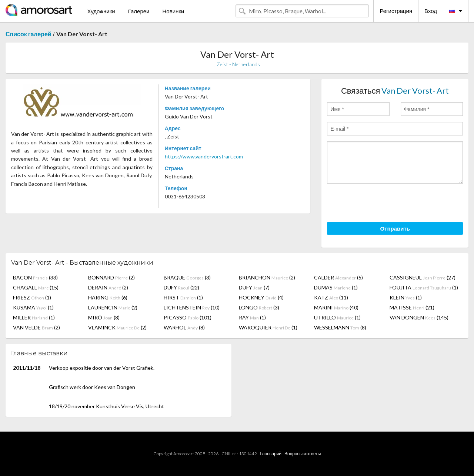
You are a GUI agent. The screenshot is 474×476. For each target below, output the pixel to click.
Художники (101, 11)
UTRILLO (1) (337, 317)
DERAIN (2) (108, 287)
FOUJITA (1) (424, 287)
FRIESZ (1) (32, 297)
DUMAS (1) (336, 287)
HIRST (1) (183, 297)
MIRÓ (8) (104, 317)
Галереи (139, 11)
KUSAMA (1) (33, 307)
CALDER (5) (338, 277)
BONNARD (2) (111, 277)
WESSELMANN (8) (340, 327)
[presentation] (383, 204)
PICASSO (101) (188, 317)
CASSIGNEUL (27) (423, 277)
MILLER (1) (34, 317)
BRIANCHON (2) (267, 277)
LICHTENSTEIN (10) (192, 307)
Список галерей (29, 34)
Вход (431, 11)
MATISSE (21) (412, 307)
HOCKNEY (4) (261, 297)
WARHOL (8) (184, 327)
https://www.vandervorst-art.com (204, 156)
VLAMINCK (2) (117, 327)
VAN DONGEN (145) (419, 317)
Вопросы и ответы (303, 454)
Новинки (173, 11)
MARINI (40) (336, 307)
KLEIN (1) (406, 297)
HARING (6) (108, 297)
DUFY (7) (254, 287)
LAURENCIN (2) (113, 307)
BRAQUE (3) (187, 277)
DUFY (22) (181, 287)
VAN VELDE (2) (36, 327)
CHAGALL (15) (36, 287)
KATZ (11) (331, 297)
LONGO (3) (259, 307)
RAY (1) (252, 317)
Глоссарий (271, 454)
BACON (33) (35, 277)
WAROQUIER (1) (268, 327)
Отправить (395, 228)
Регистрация (396, 11)
